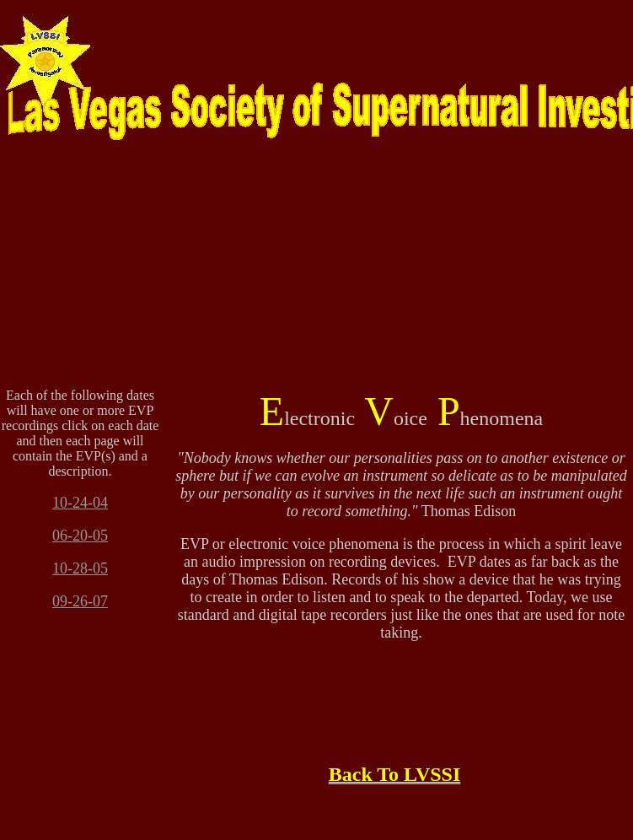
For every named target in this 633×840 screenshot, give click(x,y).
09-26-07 (80, 601)
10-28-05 (80, 568)
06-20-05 (80, 536)
